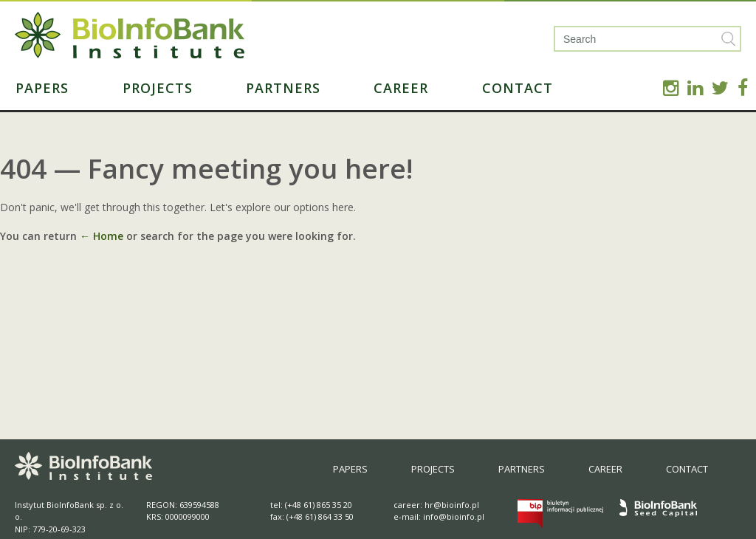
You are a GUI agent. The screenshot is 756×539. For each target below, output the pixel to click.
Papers (42, 88)
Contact (518, 88)
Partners (283, 88)
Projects (158, 88)
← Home (102, 236)
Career (401, 88)
